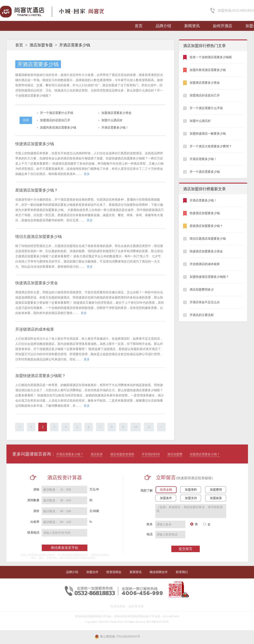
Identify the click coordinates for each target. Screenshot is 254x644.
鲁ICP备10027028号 (158, 622)
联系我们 (182, 572)
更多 (87, 174)
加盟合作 (92, 572)
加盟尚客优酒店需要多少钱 (58, 128)
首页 (139, 26)
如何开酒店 (223, 26)
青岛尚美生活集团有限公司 (90, 616)
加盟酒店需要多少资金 (116, 113)
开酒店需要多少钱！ (115, 128)
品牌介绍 (163, 26)
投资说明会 (114, 572)
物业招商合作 (159, 572)
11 (149, 427)
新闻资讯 (192, 26)
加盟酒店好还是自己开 (55, 120)
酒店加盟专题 (41, 45)
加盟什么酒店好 (112, 120)
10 (136, 427)
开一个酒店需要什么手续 (57, 113)
